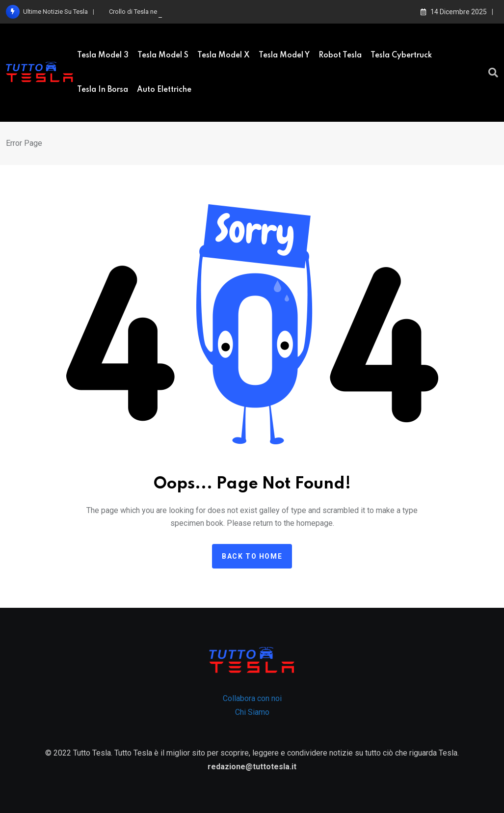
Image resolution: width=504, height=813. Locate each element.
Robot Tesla (340, 55)
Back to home (252, 556)
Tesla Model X (224, 55)
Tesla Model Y (284, 55)
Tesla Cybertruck (401, 55)
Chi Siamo (252, 712)
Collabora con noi (252, 698)
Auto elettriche (164, 90)
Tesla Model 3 (103, 55)
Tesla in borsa (103, 90)
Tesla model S (163, 55)
